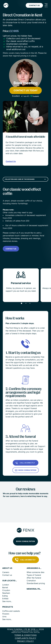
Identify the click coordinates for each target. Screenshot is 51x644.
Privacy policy (25, 641)
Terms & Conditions (25, 635)
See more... (7, 601)
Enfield (5, 599)
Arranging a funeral (34, 568)
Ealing (5, 596)
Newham (6, 593)
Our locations (10, 581)
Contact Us (34, 5)
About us (7, 568)
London (6, 585)
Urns (4, 617)
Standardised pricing (36, 583)
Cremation (31, 581)
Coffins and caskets (11, 611)
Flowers (6, 614)
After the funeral (34, 578)
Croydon (6, 590)
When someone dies (35, 572)
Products (8, 607)
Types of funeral (34, 575)
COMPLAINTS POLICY (26, 638)
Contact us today (26, 90)
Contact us (11, 249)
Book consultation (25, 541)
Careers (6, 572)
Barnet (5, 587)
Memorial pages (34, 589)
